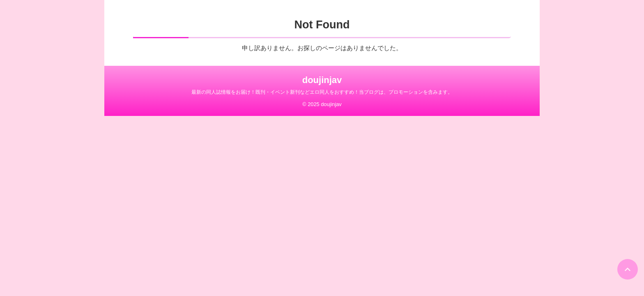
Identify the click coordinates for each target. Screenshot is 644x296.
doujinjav (322, 80)
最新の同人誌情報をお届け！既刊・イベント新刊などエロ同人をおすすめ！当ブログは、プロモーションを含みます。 (322, 92)
